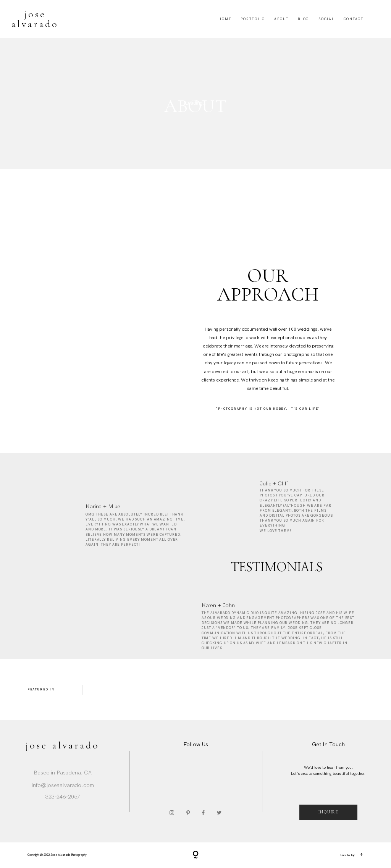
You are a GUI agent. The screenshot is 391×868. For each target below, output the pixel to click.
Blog (304, 19)
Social (326, 19)
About (281, 19)
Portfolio (253, 19)
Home (225, 19)
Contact (354, 19)
